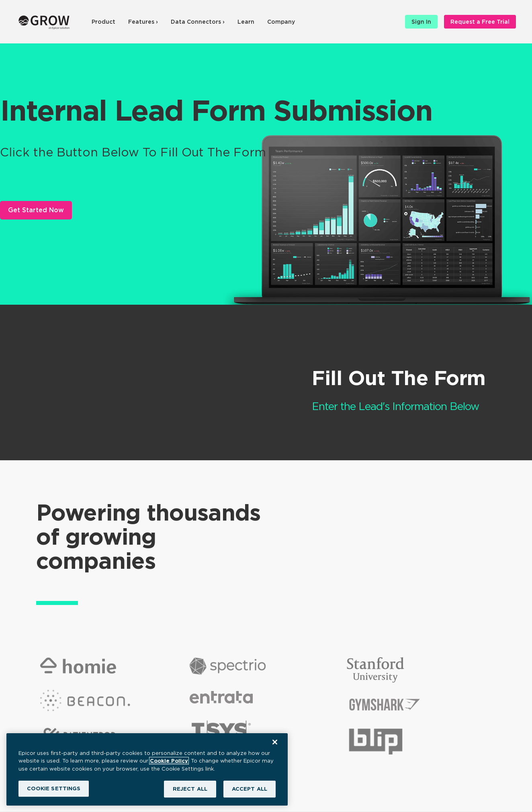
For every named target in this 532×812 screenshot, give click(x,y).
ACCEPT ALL (250, 789)
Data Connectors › (198, 22)
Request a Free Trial (480, 22)
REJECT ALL (190, 789)
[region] (147, 769)
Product (103, 22)
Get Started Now (36, 210)
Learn (246, 22)
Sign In (421, 22)
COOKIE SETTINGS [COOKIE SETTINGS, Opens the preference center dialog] (54, 788)
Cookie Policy (169, 761)
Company (281, 22)
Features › (143, 22)
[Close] (275, 742)
